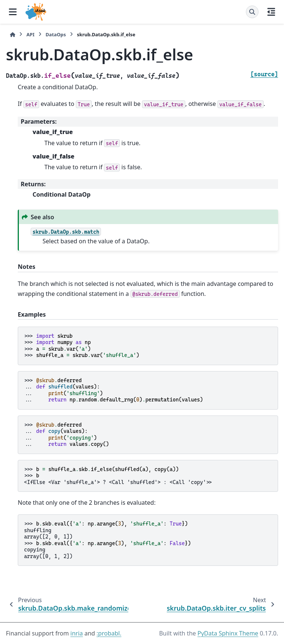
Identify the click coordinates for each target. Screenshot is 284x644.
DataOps (56, 34)
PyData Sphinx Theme (228, 633)
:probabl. (109, 633)
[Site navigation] (13, 12)
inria (77, 633)
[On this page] (271, 12)
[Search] (252, 12)
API (30, 34)
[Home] (13, 35)
